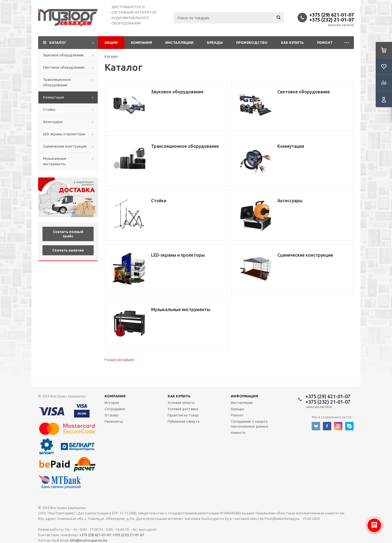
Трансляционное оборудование (57, 82)
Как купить (292, 42)
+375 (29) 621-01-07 (332, 15)
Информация (244, 396)
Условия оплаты (181, 403)
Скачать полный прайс (68, 234)
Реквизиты (114, 421)
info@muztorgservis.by (89, 540)
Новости (238, 432)
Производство (252, 42)
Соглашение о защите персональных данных (250, 424)
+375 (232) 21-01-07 (332, 20)
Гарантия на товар (183, 415)
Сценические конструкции (65, 146)
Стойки (49, 109)
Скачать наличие (68, 250)
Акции (111, 42)
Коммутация (53, 97)
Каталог (58, 42)
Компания (141, 42)
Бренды (215, 42)
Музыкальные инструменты (55, 161)
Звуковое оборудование (63, 55)
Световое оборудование (64, 67)
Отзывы (112, 415)
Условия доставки (183, 409)
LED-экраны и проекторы (64, 134)
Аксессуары (53, 122)
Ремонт (325, 42)
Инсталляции (179, 42)
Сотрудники (115, 409)
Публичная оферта (184, 421)
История (112, 403)
